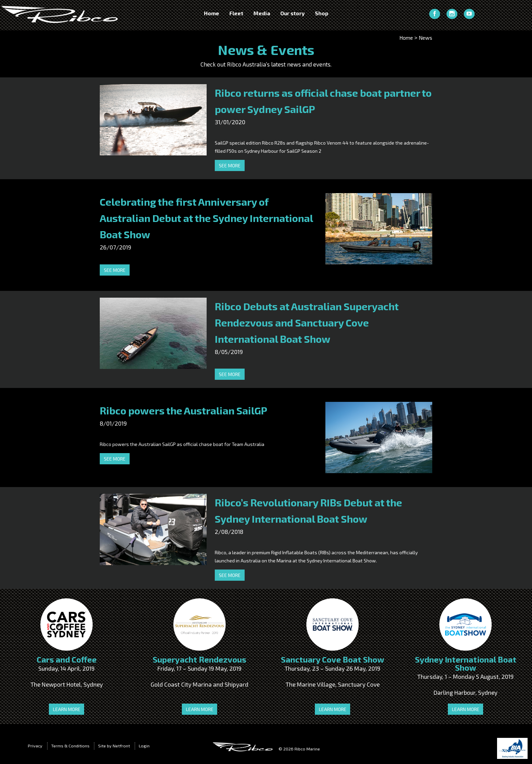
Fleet (236, 13)
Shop (322, 13)
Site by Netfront (114, 746)
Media (262, 13)
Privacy (35, 746)
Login (144, 746)
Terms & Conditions (70, 746)
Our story (292, 13)
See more (230, 165)
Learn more (67, 709)
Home (212, 13)
